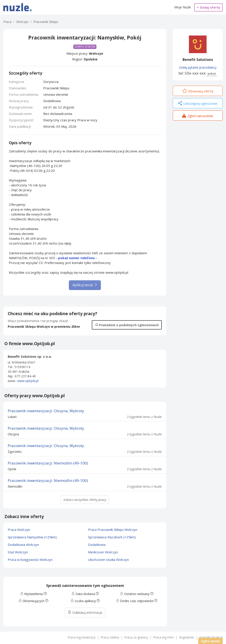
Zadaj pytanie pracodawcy (198, 67)
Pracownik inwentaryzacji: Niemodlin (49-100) (48, 463)
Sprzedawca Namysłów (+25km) (32, 537)
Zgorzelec (15, 452)
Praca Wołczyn (19, 530)
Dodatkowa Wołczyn (23, 545)
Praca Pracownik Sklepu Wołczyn (113, 530)
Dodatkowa (97, 545)
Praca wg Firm (163, 637)
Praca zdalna (110, 637)
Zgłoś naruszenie (198, 116)
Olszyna (13, 434)
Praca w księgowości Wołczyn (30, 560)
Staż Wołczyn (18, 552)
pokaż (212, 73)
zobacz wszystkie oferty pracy (85, 500)
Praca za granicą (136, 637)
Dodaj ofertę (208, 7)
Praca (7, 22)
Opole (12, 469)
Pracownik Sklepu (46, 22)
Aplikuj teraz (85, 285)
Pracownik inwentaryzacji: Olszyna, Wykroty (46, 411)
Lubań (12, 417)
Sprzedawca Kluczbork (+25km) (112, 537)
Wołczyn (96, 53)
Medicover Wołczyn (103, 552)
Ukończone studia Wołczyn (108, 560)
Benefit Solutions (198, 60)
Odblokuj (85, 612)
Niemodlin (15, 486)
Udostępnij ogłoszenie (198, 104)
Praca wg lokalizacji (81, 637)
